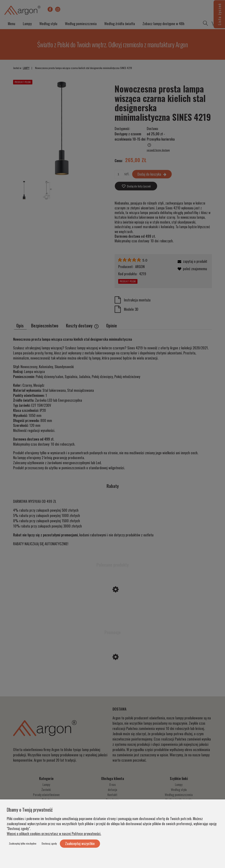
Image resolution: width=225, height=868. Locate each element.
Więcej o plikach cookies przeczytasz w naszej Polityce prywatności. (54, 833)
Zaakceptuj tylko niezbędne (23, 843)
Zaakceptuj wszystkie (80, 843)
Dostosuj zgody (49, 843)
